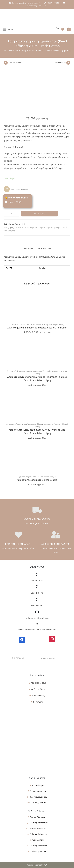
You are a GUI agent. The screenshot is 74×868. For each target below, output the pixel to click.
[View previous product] (6, 63)
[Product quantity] (12, 214)
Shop (6, 50)
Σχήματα (21, 477)
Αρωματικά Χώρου (37, 227)
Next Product (60, 63)
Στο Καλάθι (40, 214)
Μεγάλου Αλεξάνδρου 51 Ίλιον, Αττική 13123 (37, 630)
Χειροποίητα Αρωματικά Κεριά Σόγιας (27, 50)
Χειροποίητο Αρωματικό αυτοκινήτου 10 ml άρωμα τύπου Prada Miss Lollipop (37, 431)
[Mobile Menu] (8, 29)
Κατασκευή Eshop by (37, 865)
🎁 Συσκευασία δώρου (17, 198)
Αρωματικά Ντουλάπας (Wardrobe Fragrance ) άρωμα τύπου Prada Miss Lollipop (37, 379)
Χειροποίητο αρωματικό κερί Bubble (37, 480)
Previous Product (15, 63)
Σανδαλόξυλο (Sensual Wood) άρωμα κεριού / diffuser (37, 328)
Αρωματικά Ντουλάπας (16, 371)
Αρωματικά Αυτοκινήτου (16, 424)
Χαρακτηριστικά (44, 248)
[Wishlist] (62, 29)
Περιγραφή (28, 248)
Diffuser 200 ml (21, 227)
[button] (16, 189)
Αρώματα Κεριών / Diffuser (21, 324)
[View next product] (68, 63)
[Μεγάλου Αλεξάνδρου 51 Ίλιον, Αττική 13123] (37, 624)
